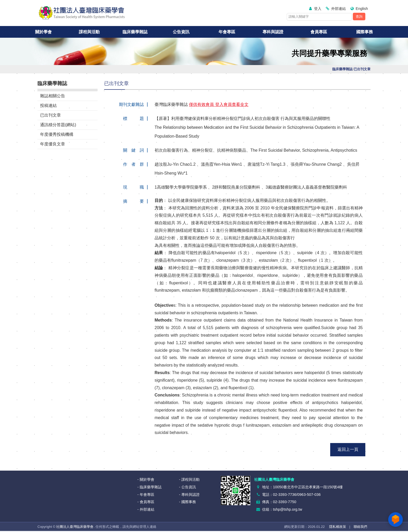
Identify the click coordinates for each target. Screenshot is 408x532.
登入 (318, 9)
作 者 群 (133, 164)
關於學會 (43, 32)
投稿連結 (48, 105)
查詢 (359, 17)
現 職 (133, 187)
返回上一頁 (348, 449)
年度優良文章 (53, 144)
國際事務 (365, 32)
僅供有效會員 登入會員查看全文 (219, 104)
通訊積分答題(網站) (58, 125)
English (362, 9)
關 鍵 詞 (133, 150)
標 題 (133, 118)
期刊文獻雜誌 (131, 104)
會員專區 (319, 32)
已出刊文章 (50, 115)
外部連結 (339, 9)
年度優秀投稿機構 (57, 134)
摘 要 (133, 201)
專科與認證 (273, 32)
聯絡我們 (360, 527)
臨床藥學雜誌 (135, 32)
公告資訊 (181, 32)
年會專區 (227, 32)
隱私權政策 (338, 527)
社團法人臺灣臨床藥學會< (82, 13)
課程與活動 (89, 32)
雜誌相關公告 (53, 96)
